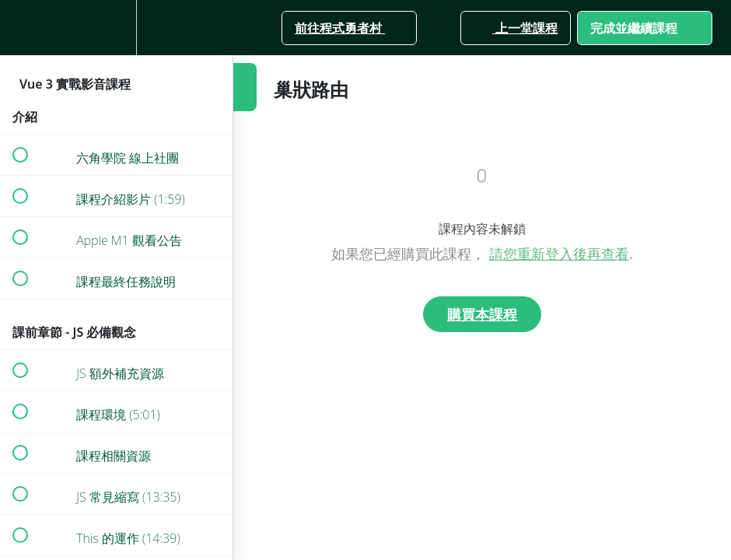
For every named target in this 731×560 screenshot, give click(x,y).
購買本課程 (482, 314)
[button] (19, 28)
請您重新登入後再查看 (559, 254)
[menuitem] (117, 28)
